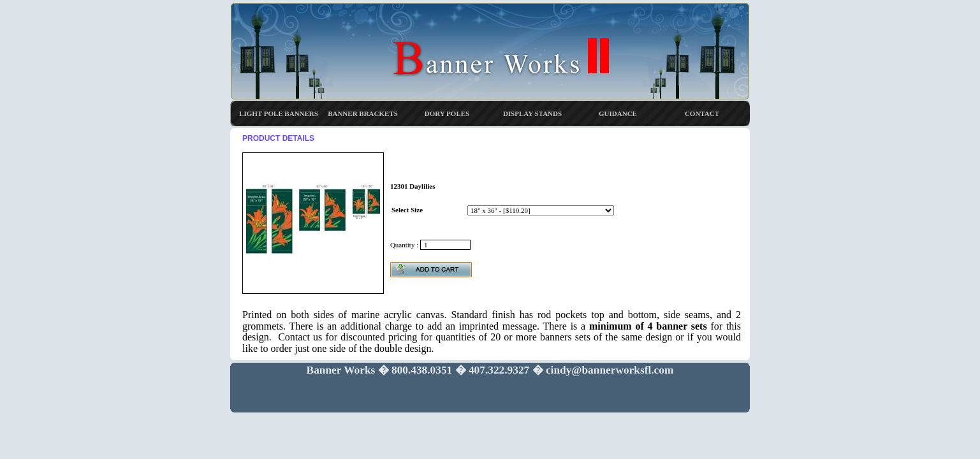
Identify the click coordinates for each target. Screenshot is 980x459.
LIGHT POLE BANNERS (279, 113)
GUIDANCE (618, 113)
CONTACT (702, 113)
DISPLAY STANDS (532, 113)
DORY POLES (447, 113)
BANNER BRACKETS (363, 113)
